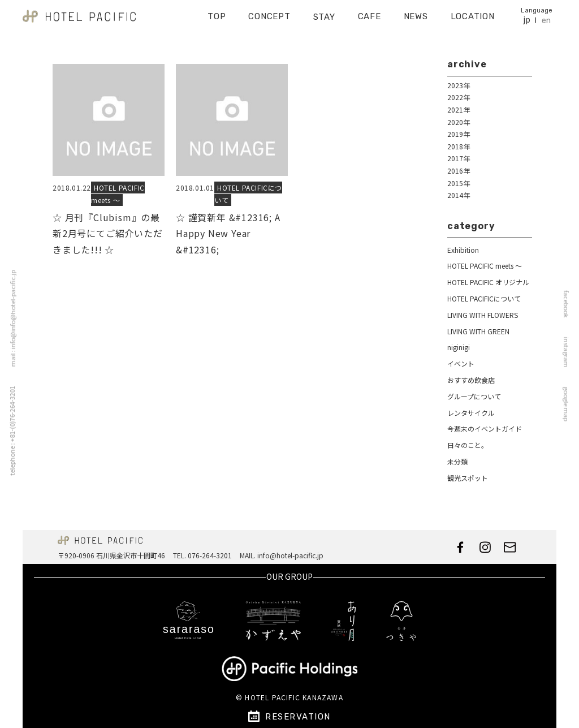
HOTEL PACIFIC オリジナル (488, 282)
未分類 (457, 461)
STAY (324, 13)
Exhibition (463, 250)
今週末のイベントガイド (485, 428)
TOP (217, 13)
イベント (461, 363)
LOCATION (473, 13)
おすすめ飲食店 (471, 380)
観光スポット (468, 478)
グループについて (474, 396)
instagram (569, 352)
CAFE (370, 13)
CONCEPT (269, 13)
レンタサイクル (471, 413)
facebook (569, 304)
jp (527, 16)
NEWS (416, 13)
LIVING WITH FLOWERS (483, 315)
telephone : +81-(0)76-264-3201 (9, 430)
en (546, 17)
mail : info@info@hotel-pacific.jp (10, 318)
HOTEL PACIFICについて (484, 298)
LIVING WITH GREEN (478, 331)
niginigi (459, 347)
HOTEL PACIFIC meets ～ (118, 194)
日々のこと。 (468, 445)
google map (569, 404)
